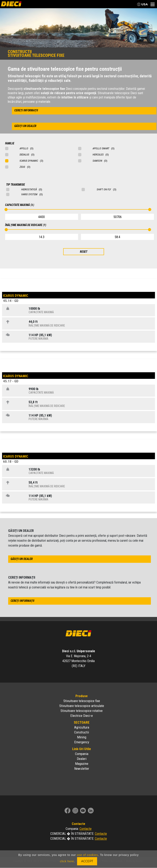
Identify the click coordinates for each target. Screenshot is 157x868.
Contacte (86, 829)
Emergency (82, 742)
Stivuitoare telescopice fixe (82, 701)
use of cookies (87, 855)
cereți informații (26, 110)
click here (67, 861)
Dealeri (82, 759)
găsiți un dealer (25, 126)
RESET (84, 252)
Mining (82, 737)
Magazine (82, 764)
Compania (82, 754)
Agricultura (82, 727)
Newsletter (82, 769)
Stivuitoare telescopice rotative (82, 711)
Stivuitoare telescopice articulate (82, 706)
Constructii (82, 732)
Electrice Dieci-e (82, 716)
